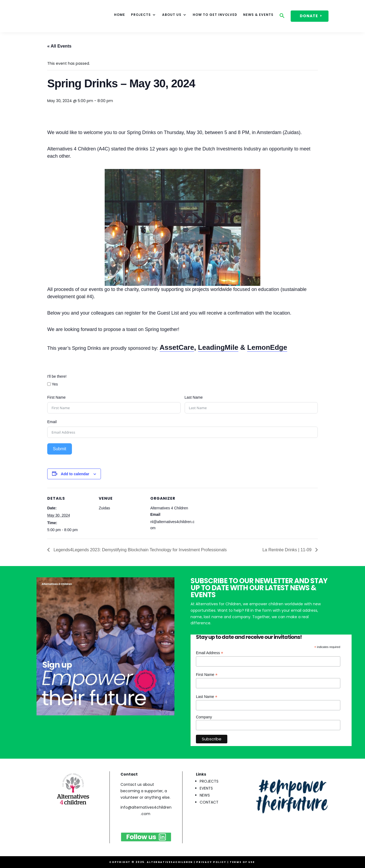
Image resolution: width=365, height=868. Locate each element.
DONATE (309, 16)
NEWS (205, 795)
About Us (172, 15)
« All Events (59, 46)
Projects (141, 15)
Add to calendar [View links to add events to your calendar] (75, 474)
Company (204, 717)
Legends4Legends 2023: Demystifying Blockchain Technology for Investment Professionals (140, 550)
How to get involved (215, 15)
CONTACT (209, 802)
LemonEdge (267, 347)
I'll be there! (57, 376)
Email (52, 422)
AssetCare (177, 347)
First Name (56, 397)
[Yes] (49, 384)
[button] (282, 17)
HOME (120, 15)
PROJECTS (209, 781)
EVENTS (206, 788)
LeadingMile (218, 347)
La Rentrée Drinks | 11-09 (288, 550)
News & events (258, 15)
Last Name (194, 397)
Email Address (210, 653)
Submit (60, 449)
